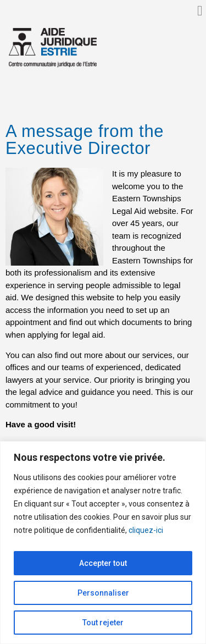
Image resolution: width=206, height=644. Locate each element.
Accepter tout (103, 563)
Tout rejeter (103, 623)
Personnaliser (103, 593)
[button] (200, 11)
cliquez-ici (146, 530)
